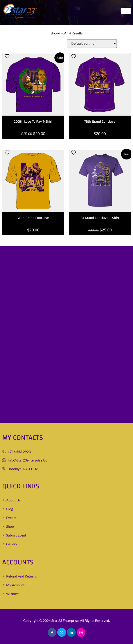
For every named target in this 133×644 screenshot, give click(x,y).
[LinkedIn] (71, 632)
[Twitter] (62, 632)
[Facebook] (52, 632)
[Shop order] (92, 44)
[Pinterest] (81, 632)
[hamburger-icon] (126, 11)
